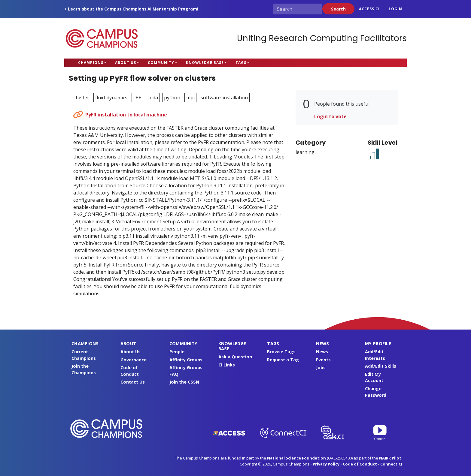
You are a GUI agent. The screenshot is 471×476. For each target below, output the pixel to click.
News (322, 352)
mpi (190, 98)
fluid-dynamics (111, 98)
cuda (153, 98)
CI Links (227, 365)
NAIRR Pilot (390, 458)
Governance (134, 360)
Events (323, 360)
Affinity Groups (186, 360)
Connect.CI (391, 464)
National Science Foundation (296, 458)
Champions (91, 63)
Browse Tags (281, 352)
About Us (126, 63)
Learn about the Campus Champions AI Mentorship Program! (133, 9)
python (172, 98)
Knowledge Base (205, 63)
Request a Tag (283, 360)
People (177, 352)
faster (82, 98)
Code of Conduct (360, 464)
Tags (241, 63)
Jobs (321, 368)
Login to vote (330, 116)
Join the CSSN (184, 382)
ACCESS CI (369, 9)
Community (161, 63)
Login (395, 9)
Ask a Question (235, 357)
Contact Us (133, 382)
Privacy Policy (326, 464)
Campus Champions (102, 38)
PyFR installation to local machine (126, 115)
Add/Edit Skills (381, 366)
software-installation (224, 98)
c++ (137, 98)
